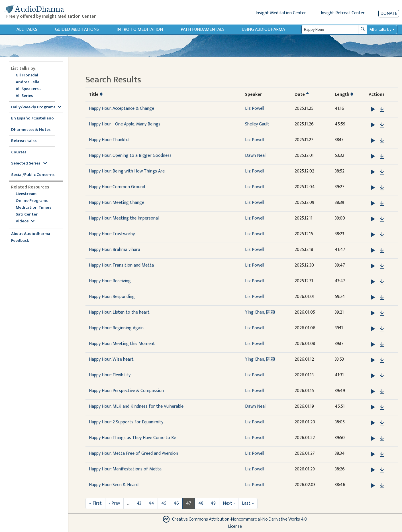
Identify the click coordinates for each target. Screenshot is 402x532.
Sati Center (27, 215)
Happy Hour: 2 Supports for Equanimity (126, 422)
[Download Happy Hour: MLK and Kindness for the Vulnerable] (382, 407)
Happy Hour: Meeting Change (117, 203)
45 (164, 503)
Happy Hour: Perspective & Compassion (126, 391)
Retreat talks (24, 141)
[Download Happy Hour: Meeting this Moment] (382, 345)
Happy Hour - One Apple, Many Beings (125, 124)
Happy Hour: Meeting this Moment (122, 344)
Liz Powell (255, 108)
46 (176, 503)
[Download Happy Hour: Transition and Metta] (382, 266)
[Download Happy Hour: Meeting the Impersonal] (382, 219)
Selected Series (29, 164)
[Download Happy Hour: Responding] (382, 298)
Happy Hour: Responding (112, 297)
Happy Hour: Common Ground (117, 187)
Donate (389, 14)
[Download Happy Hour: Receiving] (382, 282)
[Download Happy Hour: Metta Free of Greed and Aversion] (382, 454)
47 (189, 503)
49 (213, 503)
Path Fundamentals (203, 30)
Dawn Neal (255, 156)
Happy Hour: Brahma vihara (115, 250)
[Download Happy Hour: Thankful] (382, 141)
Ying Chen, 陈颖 (260, 312)
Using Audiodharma (263, 30)
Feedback (20, 241)
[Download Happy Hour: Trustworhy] (382, 235)
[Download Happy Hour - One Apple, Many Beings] (382, 125)
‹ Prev (114, 503)
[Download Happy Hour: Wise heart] (382, 360)
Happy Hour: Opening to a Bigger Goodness (130, 156)
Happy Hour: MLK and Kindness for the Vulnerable (136, 406)
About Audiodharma (31, 234)
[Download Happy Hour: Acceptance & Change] (382, 109)
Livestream (26, 194)
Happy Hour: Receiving (110, 281)
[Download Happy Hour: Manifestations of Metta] (382, 470)
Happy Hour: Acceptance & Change (122, 108)
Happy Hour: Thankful (109, 140)
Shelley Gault (257, 124)
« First (95, 503)
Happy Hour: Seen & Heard (114, 485)
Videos (25, 221)
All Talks (27, 30)
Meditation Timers (33, 208)
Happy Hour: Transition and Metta (121, 265)
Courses (19, 152)
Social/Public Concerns (33, 175)
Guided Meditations (77, 30)
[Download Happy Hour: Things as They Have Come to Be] (382, 439)
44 (151, 503)
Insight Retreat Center (343, 13)
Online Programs (32, 201)
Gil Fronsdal (27, 75)
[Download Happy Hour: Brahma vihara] (382, 251)
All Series (24, 96)
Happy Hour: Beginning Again (116, 328)
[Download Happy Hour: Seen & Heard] (382, 486)
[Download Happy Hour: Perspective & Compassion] (382, 392)
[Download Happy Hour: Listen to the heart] (382, 313)
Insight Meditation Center (281, 13)
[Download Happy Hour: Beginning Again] (382, 329)
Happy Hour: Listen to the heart (119, 312)
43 (139, 503)
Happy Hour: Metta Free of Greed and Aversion (133, 453)
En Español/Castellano (32, 118)
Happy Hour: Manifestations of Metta (125, 469)
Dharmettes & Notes (31, 130)
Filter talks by (380, 30)
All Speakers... (28, 89)
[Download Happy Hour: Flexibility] (382, 376)
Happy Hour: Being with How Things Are (127, 171)
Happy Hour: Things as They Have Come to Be (132, 438)
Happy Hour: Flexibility (110, 375)
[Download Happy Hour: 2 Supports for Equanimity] (382, 423)
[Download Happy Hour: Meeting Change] (382, 204)
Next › (229, 503)
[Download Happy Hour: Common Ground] (382, 188)
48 (201, 503)
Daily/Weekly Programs (36, 107)
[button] (373, 109)
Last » (248, 503)
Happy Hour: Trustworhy (112, 234)
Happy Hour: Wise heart (111, 359)
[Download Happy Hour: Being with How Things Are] (382, 172)
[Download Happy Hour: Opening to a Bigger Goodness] (382, 157)
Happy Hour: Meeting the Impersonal (124, 218)
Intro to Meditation (140, 30)
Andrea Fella (27, 82)
